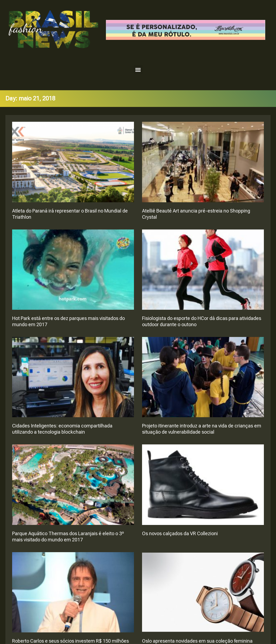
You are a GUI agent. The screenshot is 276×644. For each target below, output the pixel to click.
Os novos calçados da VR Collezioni (180, 533)
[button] (138, 70)
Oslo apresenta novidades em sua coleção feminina (197, 641)
